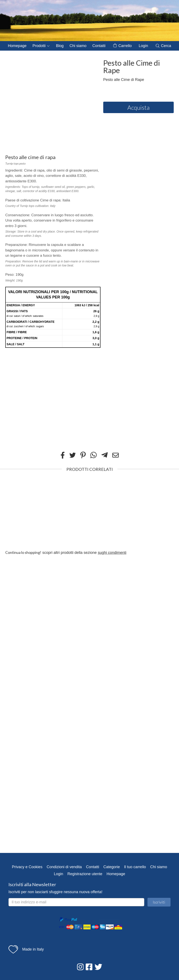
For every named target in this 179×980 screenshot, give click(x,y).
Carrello (122, 46)
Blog (60, 46)
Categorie (112, 867)
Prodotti (41, 46)
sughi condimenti (112, 553)
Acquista (138, 107)
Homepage (17, 46)
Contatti (99, 46)
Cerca (163, 46)
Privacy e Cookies (27, 867)
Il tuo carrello (135, 867)
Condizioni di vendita (64, 867)
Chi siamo (78, 46)
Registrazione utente (85, 874)
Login (143, 46)
